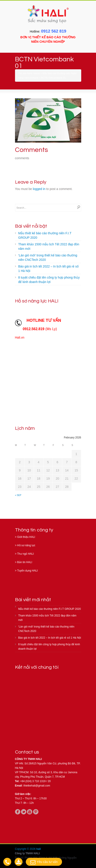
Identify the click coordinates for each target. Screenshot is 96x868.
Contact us (27, 752)
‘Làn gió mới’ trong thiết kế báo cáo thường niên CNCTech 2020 (48, 258)
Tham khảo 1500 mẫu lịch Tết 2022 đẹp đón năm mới (49, 246)
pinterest (36, 812)
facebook (18, 812)
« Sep (18, 495)
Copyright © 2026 (26, 849)
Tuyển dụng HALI (28, 571)
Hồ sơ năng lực (26, 545)
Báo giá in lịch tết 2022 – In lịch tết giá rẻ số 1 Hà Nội (48, 269)
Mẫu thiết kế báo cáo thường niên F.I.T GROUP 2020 (45, 235)
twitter (24, 812)
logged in (39, 189)
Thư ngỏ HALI (26, 554)
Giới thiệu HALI (26, 537)
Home (37, 73)
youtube (30, 812)
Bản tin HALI (25, 562)
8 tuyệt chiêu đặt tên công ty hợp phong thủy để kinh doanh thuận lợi (49, 280)
